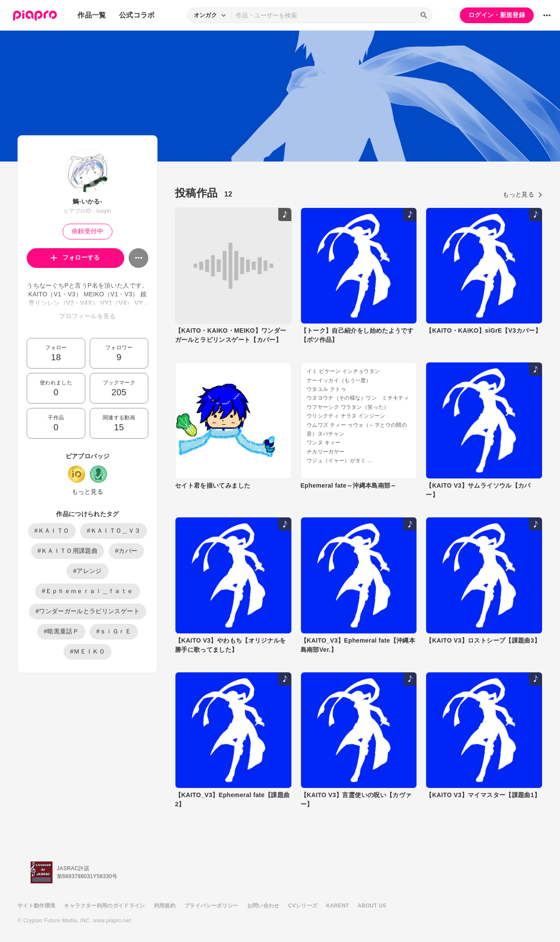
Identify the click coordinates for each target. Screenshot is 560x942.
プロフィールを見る (87, 316)
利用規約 (165, 906)
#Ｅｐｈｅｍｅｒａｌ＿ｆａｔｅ (87, 591)
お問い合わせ (263, 906)
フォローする (75, 257)
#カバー (126, 551)
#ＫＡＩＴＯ (52, 531)
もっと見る (87, 492)
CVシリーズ (303, 906)
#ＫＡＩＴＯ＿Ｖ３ (114, 531)
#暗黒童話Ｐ (61, 631)
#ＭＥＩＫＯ (87, 651)
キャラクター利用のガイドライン (104, 906)
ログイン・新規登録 (497, 15)
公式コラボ (137, 15)
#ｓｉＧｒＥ (114, 631)
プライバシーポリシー (211, 906)
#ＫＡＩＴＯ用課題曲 (68, 551)
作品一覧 (92, 15)
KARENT (338, 906)
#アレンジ (87, 571)
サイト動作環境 (36, 906)
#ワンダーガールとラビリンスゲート (87, 611)
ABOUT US (372, 906)
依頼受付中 (87, 231)
